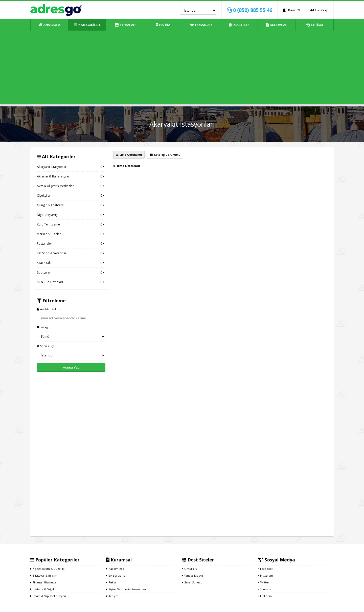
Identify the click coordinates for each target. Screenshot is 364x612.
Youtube (265, 589)
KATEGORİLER (87, 25)
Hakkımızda (115, 569)
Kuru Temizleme (71, 224)
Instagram (265, 576)
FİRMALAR (125, 25)
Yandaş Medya (192, 576)
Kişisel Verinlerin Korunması (126, 589)
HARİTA (163, 25)
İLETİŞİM (315, 25)
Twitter (264, 582)
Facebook (266, 569)
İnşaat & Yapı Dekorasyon (48, 596)
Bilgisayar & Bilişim (44, 576)
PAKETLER (239, 25)
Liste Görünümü (129, 155)
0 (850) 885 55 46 (249, 10)
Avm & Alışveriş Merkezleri (71, 186)
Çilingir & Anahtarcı (71, 205)
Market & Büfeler (71, 234)
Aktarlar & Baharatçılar (71, 176)
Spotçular (71, 272)
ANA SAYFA (49, 25)
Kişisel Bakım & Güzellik (47, 569)
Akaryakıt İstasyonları (71, 167)
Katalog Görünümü (165, 155)
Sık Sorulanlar (117, 576)
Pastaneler (71, 244)
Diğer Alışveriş (71, 215)
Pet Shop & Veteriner (71, 253)
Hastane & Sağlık (42, 589)
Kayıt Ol (291, 10)
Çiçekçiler (71, 196)
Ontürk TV (190, 569)
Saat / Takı (71, 263)
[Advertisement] (182, 69)
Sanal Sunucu (192, 582)
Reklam (112, 582)
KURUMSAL (277, 25)
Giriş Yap (319, 10)
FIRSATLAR (201, 25)
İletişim (112, 596)
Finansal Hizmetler (44, 582)
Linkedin (265, 596)
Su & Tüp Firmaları (71, 282)
